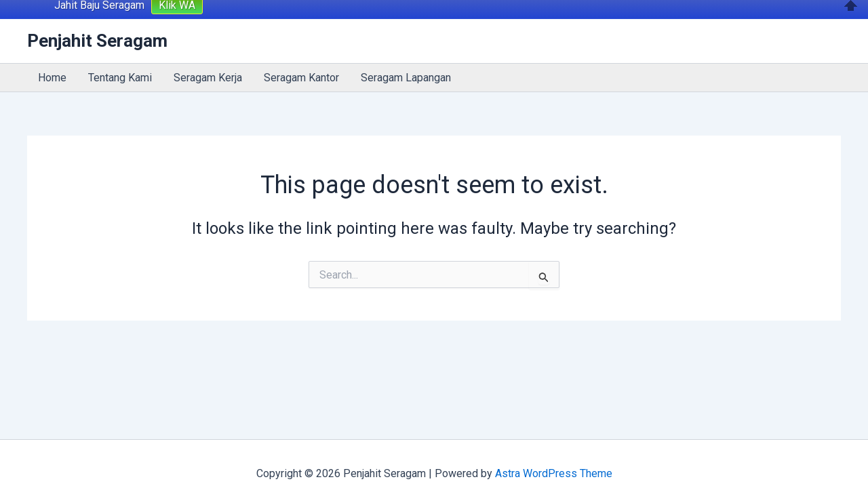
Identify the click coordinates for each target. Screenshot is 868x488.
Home (52, 57)
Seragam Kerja (208, 57)
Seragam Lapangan (406, 57)
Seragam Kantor (301, 57)
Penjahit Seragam (97, 21)
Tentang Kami (120, 57)
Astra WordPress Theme (554, 454)
